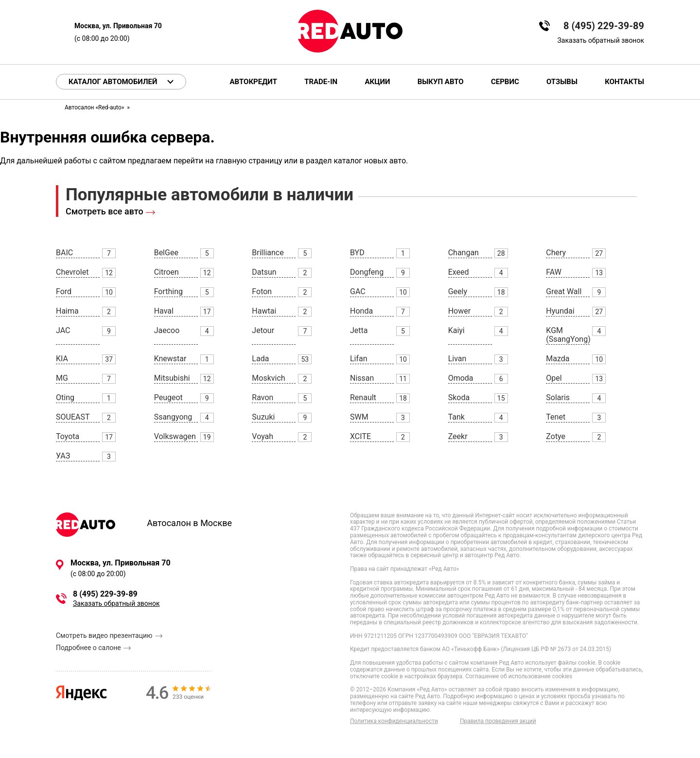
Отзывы (562, 82)
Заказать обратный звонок (601, 40)
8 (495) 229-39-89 (604, 26)
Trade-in (321, 82)
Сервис (505, 82)
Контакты (624, 82)
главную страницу (249, 161)
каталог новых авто (370, 161)
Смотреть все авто (105, 211)
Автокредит (254, 82)
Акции (377, 82)
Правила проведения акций (498, 721)
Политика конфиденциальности (394, 721)
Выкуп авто (441, 82)
